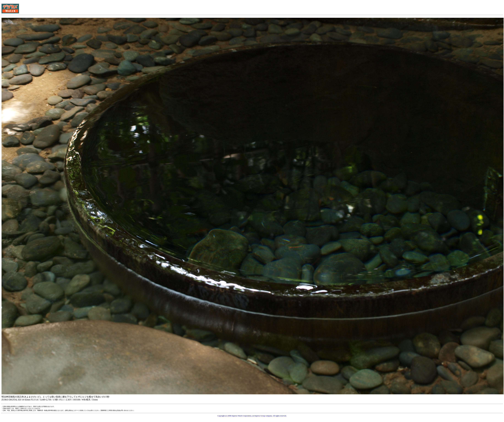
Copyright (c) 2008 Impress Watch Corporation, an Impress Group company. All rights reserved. (252, 416)
